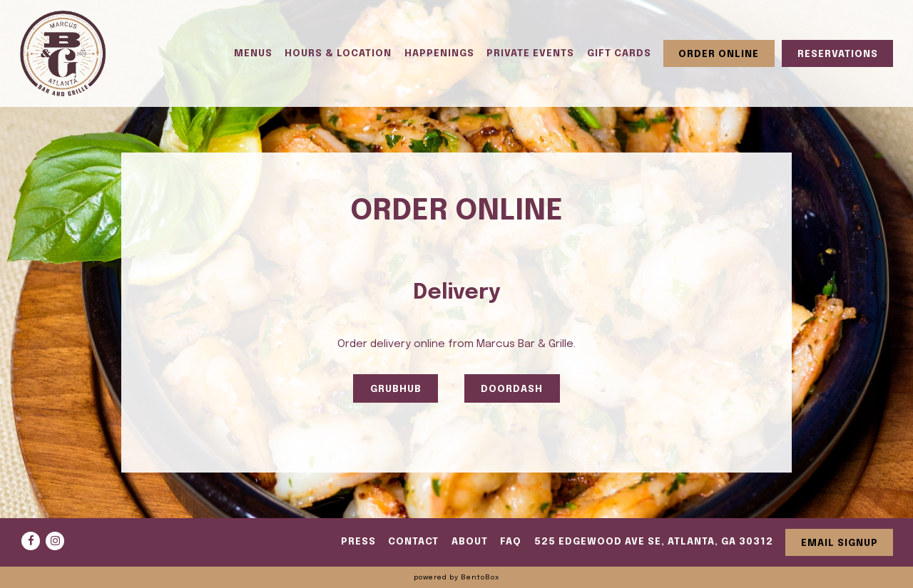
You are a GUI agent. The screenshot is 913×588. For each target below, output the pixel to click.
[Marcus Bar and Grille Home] (63, 53)
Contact (413, 542)
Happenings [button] (439, 53)
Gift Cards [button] (619, 53)
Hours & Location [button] (338, 53)
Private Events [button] (530, 53)
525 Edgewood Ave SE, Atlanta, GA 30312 (654, 542)
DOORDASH (512, 389)
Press (358, 542)
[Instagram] (55, 541)
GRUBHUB (396, 389)
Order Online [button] (719, 54)
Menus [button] (253, 53)
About (470, 542)
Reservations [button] (838, 54)
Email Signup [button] (840, 543)
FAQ (511, 542)
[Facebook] (31, 541)
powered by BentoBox (456, 577)
